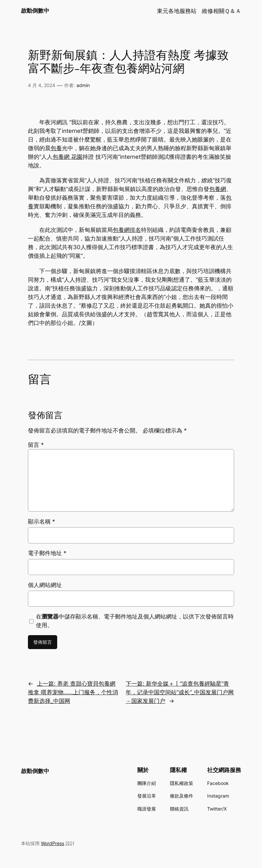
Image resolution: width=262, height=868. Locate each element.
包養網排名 (127, 230)
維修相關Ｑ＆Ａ (221, 11)
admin (83, 85)
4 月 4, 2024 (42, 85)
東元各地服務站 (177, 11)
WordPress (53, 843)
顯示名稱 (42, 522)
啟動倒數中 (35, 11)
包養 (56, 148)
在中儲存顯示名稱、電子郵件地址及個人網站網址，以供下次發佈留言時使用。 (135, 621)
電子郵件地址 (47, 553)
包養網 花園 (67, 157)
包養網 (218, 189)
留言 (36, 445)
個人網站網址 (45, 585)
